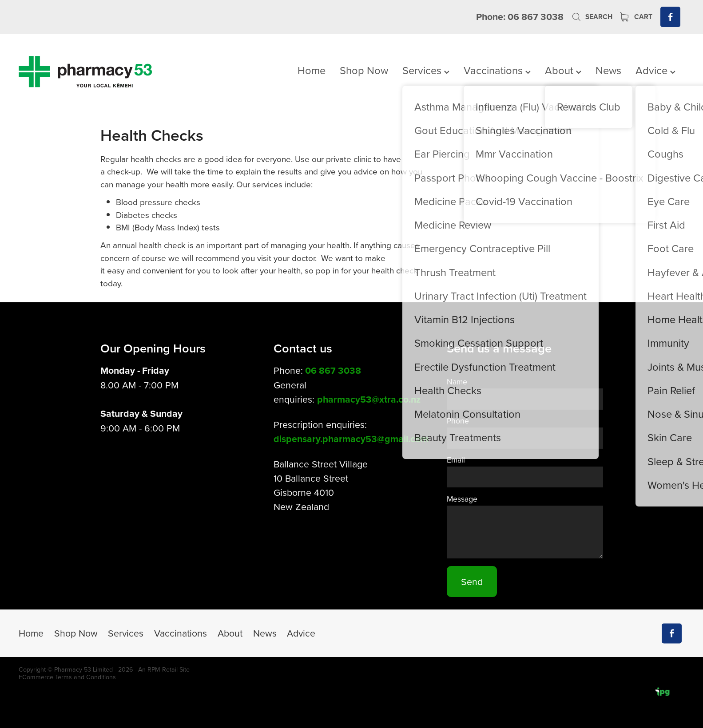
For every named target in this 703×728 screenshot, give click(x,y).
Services (426, 70)
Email (456, 460)
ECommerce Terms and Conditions (67, 677)
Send (472, 582)
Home (312, 70)
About (563, 70)
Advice (655, 70)
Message (462, 499)
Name (457, 382)
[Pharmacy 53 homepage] (85, 71)
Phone (458, 421)
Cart (636, 17)
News (608, 70)
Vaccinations (497, 70)
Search (592, 17)
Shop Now (364, 70)
